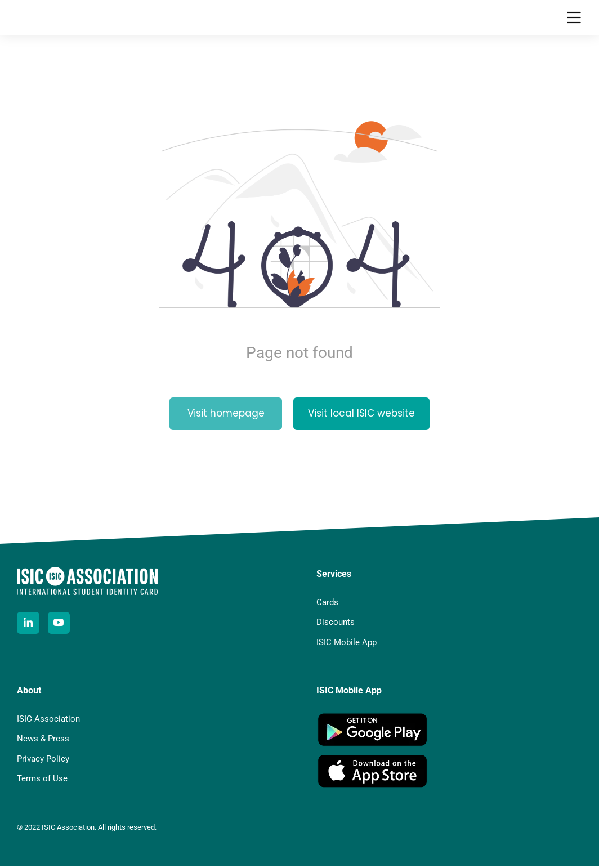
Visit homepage (226, 419)
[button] (574, 20)
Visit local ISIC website (361, 419)
